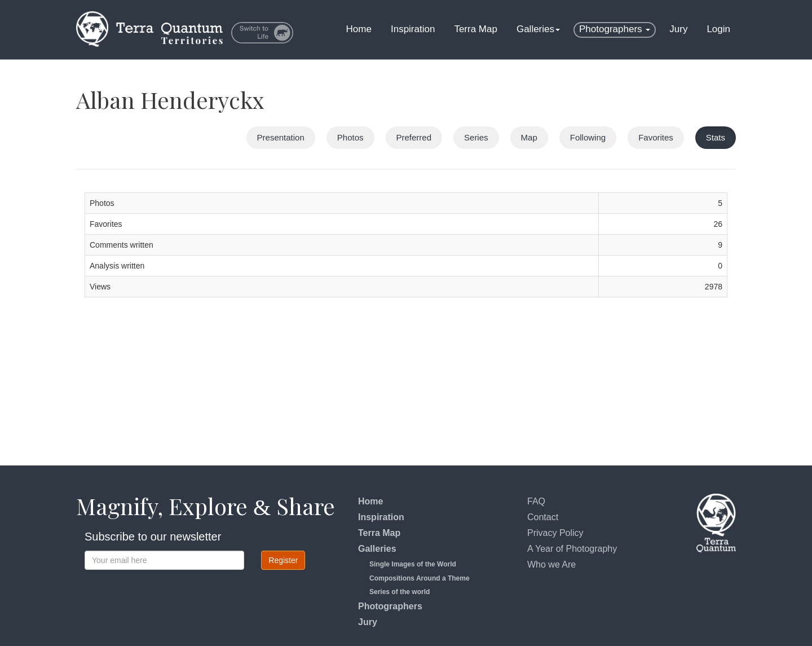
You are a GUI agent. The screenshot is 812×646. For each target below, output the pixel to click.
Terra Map (476, 29)
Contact (543, 517)
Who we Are (551, 564)
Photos (350, 137)
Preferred (414, 137)
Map (529, 137)
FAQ (536, 501)
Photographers (615, 29)
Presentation (281, 137)
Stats (716, 137)
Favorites (656, 137)
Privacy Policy (555, 533)
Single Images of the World (413, 564)
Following (588, 137)
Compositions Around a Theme (420, 578)
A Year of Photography (572, 549)
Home (359, 29)
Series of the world (400, 592)
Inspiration (413, 29)
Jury (678, 29)
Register (283, 560)
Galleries (538, 29)
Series (476, 137)
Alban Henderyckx (170, 100)
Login (718, 29)
